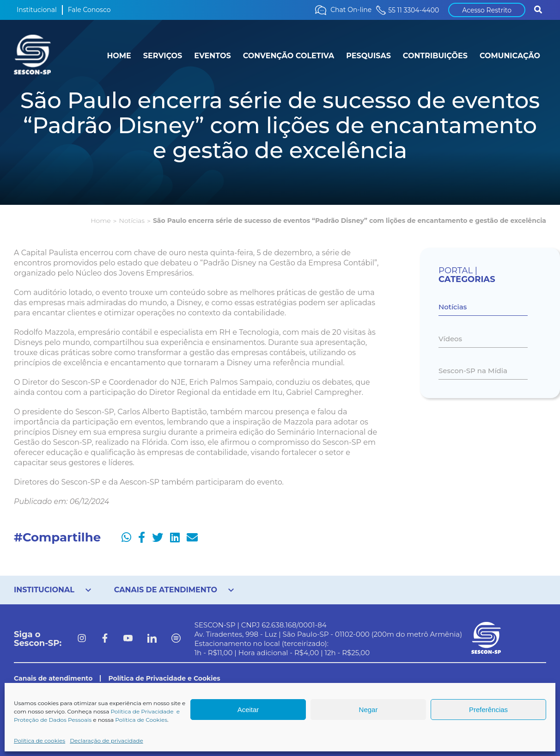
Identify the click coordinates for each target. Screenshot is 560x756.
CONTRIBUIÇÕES (435, 56)
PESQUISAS (368, 56)
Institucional (37, 10)
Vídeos (450, 339)
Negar (368, 710)
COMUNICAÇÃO (510, 56)
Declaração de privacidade (107, 741)
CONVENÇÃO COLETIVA (289, 56)
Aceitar (248, 710)
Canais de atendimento (53, 678)
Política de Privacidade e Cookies (164, 678)
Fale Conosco (89, 10)
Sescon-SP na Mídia (473, 371)
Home (100, 221)
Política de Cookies (141, 720)
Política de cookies (40, 741)
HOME (119, 56)
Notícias (131, 221)
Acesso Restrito (487, 10)
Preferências (488, 710)
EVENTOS (212, 56)
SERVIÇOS (163, 56)
